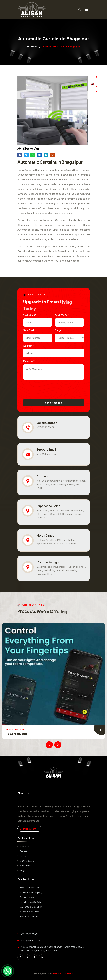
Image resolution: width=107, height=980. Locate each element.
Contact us (26, 851)
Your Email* (29, 330)
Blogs (23, 870)
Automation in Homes (31, 912)
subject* (60, 330)
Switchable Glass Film (31, 907)
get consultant (29, 829)
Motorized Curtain (29, 916)
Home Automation (17, 734)
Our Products (27, 861)
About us (24, 846)
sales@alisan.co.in (46, 454)
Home (32, 47)
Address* (28, 346)
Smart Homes (27, 897)
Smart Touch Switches (31, 902)
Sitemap (24, 856)
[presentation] (45, 388)
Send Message (53, 403)
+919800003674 (45, 427)
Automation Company (31, 892)
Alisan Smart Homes (62, 974)
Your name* (30, 315)
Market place (26, 866)
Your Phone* (62, 315)
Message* (29, 361)
